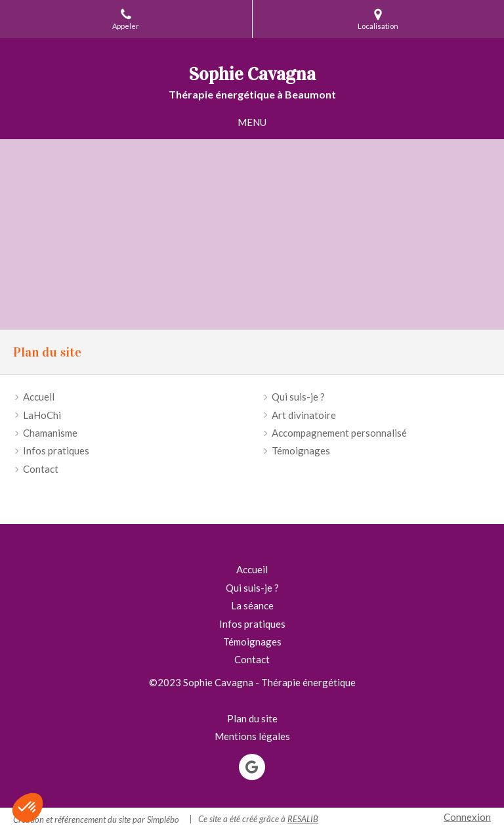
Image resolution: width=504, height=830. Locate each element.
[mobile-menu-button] (252, 122)
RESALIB (303, 819)
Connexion (467, 817)
